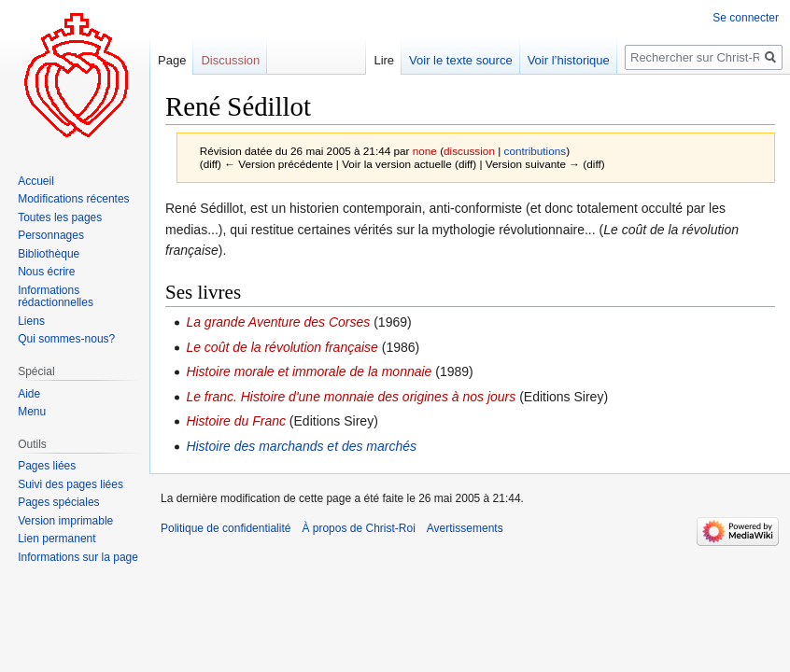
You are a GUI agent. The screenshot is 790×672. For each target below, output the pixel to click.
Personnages (51, 235)
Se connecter (746, 18)
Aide (29, 394)
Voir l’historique (569, 60)
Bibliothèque (49, 254)
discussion (469, 151)
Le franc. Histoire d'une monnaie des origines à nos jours (351, 397)
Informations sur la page (78, 557)
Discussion (230, 60)
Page (172, 60)
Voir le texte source (461, 60)
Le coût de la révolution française (282, 347)
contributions (536, 151)
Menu (32, 412)
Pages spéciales (58, 502)
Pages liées (47, 466)
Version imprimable (65, 521)
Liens (31, 321)
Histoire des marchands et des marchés (301, 446)
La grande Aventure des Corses (278, 322)
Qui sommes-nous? (66, 339)
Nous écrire (46, 272)
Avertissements (465, 528)
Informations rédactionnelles (56, 297)
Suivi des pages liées (71, 484)
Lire (384, 60)
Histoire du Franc (236, 421)
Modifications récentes (73, 199)
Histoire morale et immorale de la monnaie (309, 371)
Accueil (36, 181)
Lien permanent (56, 539)
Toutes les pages (60, 217)
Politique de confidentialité (226, 528)
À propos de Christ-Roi (358, 528)
